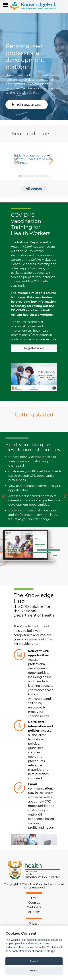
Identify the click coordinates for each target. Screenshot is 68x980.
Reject (34, 971)
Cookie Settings (45, 951)
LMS (34, 898)
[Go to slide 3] (25, 176)
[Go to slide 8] (38, 176)
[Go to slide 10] (43, 176)
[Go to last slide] (16, 161)
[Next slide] (52, 161)
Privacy (34, 924)
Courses (34, 903)
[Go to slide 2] (22, 176)
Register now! (34, 348)
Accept (34, 961)
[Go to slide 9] (40, 176)
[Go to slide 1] (20, 176)
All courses (34, 189)
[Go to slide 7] (35, 176)
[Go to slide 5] (30, 176)
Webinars (34, 907)
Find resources (27, 104)
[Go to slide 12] (48, 176)
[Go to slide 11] (45, 176)
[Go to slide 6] (33, 176)
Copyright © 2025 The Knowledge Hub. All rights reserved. (34, 886)
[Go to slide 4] (28, 176)
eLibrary (34, 912)
